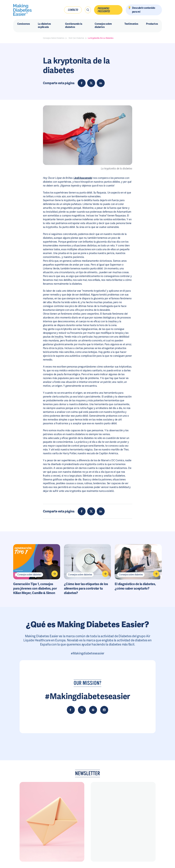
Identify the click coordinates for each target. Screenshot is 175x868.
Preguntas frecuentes (104, 10)
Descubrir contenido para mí (144, 10)
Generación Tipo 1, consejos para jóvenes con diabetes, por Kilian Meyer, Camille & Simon (35, 588)
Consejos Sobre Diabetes (54, 38)
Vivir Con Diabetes (76, 38)
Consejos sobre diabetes (29, 575)
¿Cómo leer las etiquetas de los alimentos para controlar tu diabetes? (86, 588)
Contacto (73, 10)
